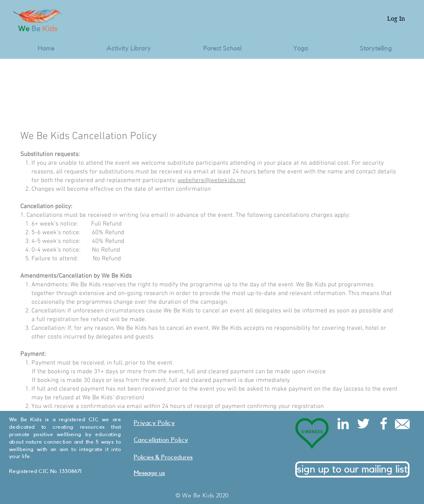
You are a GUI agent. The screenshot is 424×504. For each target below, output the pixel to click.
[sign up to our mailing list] (352, 469)
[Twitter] (363, 424)
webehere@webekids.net (212, 180)
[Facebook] (384, 424)
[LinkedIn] (343, 424)
